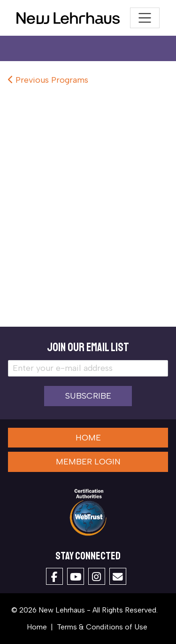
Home (88, 438)
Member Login (88, 462)
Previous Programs (48, 80)
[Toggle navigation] (145, 18)
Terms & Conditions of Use (102, 627)
